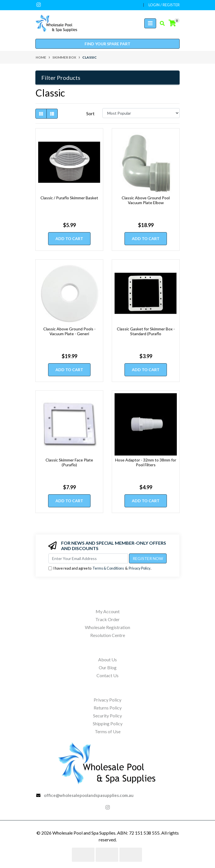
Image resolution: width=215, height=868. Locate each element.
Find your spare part (107, 44)
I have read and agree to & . (100, 568)
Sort (90, 113)
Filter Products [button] (61, 78)
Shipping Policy (108, 723)
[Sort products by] (141, 113)
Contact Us (107, 675)
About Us (107, 659)
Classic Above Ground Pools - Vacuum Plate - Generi (69, 331)
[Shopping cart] (172, 23)
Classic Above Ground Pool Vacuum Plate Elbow (146, 200)
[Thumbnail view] (41, 114)
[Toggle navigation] (150, 23)
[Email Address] (88, 558)
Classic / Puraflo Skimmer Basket (69, 198)
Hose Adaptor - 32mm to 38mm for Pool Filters (146, 462)
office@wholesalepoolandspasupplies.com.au (89, 795)
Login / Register (164, 5)
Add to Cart (69, 239)
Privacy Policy (140, 568)
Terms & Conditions (108, 568)
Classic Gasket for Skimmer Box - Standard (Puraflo (146, 331)
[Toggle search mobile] (161, 23)
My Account (108, 611)
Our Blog (108, 667)
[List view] (52, 114)
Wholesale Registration (107, 627)
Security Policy (107, 716)
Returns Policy (108, 708)
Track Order (107, 619)
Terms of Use (108, 731)
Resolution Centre (108, 635)
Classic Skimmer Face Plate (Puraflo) (69, 462)
